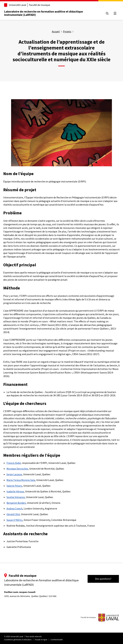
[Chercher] (107, 13)
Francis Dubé (14, 463)
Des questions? (103, 579)
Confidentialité (57, 640)
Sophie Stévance (16, 497)
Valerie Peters (14, 486)
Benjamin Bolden (16, 503)
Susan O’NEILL (15, 520)
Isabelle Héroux (15, 491)
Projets (67, 31)
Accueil (56, 31)
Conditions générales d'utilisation (18, 640)
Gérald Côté (13, 514)
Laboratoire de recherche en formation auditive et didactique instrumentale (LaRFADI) (44, 13)
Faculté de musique (40, 5)
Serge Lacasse (14, 474)
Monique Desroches (17, 469)
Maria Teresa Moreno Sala (21, 480)
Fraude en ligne (41, 640)
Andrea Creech (15, 508)
